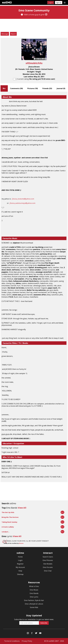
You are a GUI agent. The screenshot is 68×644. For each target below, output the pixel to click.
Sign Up (59, 3)
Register (20, 564)
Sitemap (20, 574)
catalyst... (6, 532)
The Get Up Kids (8, 512)
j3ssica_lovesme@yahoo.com (23, 199)
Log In (51, 3)
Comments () (16, 88)
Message (5, 34)
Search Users (48, 557)
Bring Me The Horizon (10, 517)
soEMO (7, 3)
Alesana (21, 543)
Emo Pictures (48, 560)
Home (20, 557)
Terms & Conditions (12, 641)
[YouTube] (40, 634)
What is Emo (34, 586)
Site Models (48, 564)
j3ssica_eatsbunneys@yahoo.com (22, 203)
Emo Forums (48, 567)
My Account (20, 567)
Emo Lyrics (34, 597)
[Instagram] (46, 15)
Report (13, 34)
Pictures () (33, 88)
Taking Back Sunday (9, 522)
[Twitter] (36, 634)
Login (20, 560)
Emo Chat (48, 571)
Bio (4, 88)
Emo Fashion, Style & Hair (34, 600)
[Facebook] (32, 634)
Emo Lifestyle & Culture (34, 604)
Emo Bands (34, 593)
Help (20, 571)
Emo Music (34, 590)
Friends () (47, 88)
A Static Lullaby (8, 527)
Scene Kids (34, 607)
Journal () (61, 88)
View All (22, 508)
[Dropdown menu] (65, 2)
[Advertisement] (34, 26)
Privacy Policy (27, 641)
